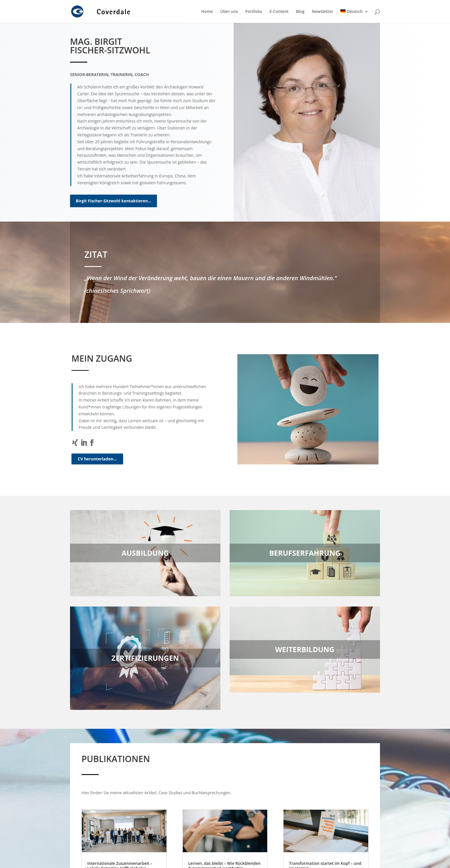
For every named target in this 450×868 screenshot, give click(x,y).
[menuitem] (354, 16)
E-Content (279, 12)
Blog (300, 12)
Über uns (229, 12)
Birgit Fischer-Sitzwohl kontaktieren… (114, 201)
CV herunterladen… (97, 459)
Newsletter (322, 12)
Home (207, 12)
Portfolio (254, 12)
